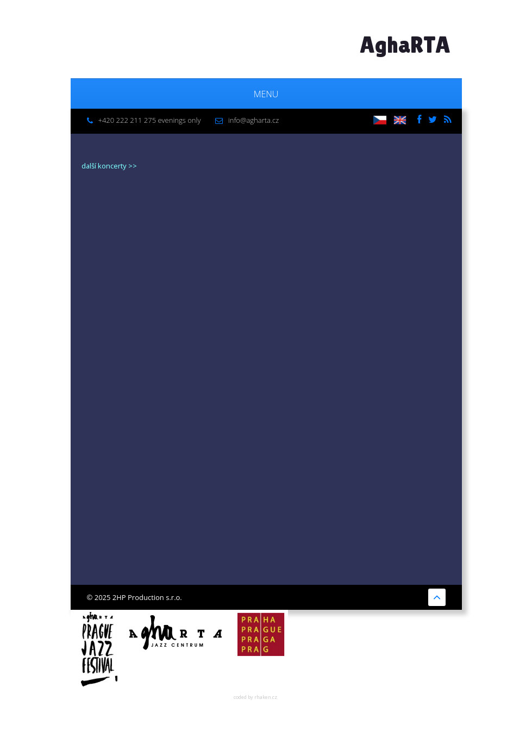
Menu (266, 94)
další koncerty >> (109, 166)
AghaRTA (405, 45)
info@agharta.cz (254, 120)
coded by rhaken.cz (255, 697)
